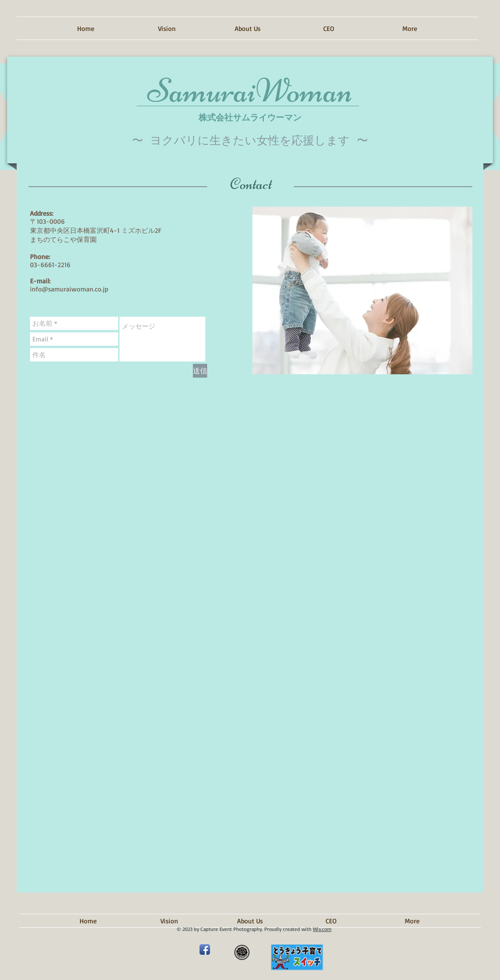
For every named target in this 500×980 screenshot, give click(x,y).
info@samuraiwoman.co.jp (69, 289)
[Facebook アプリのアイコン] (205, 950)
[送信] (200, 371)
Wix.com (322, 929)
